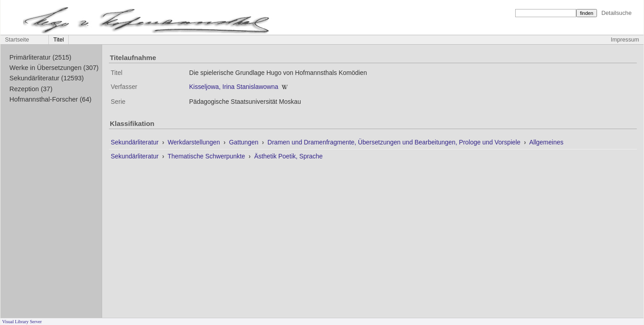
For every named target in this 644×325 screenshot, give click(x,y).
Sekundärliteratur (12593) (47, 78)
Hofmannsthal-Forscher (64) (51, 99)
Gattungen (245, 142)
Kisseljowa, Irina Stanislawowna (234, 87)
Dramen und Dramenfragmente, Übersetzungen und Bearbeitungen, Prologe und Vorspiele (395, 142)
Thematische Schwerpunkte (207, 156)
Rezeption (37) (31, 89)
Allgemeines (546, 142)
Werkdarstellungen (195, 142)
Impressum (625, 40)
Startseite (17, 40)
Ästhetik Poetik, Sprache (288, 156)
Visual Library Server (22, 322)
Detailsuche (617, 13)
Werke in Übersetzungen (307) (54, 68)
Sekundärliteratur (136, 142)
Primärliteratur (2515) (40, 57)
